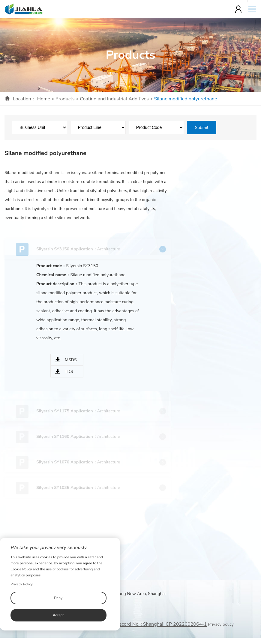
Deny (58, 598)
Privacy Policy (22, 584)
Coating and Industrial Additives (114, 99)
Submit (202, 128)
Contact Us (188, 557)
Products (65, 99)
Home (44, 99)
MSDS (71, 360)
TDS (69, 372)
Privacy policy (221, 624)
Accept (58, 615)
